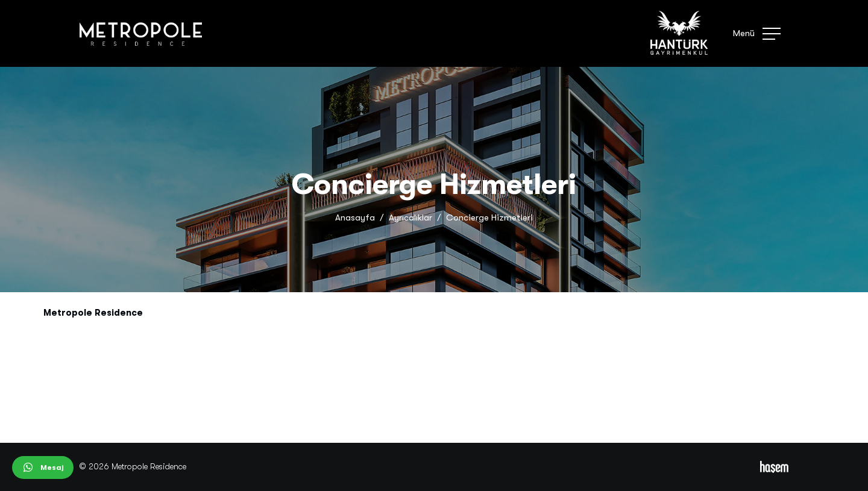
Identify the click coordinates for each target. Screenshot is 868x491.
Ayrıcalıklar (410, 217)
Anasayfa (355, 217)
